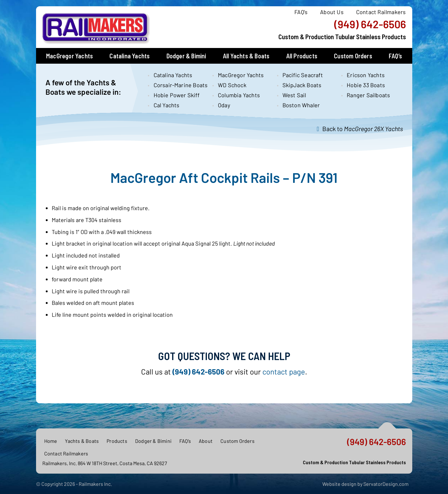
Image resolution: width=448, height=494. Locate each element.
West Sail (294, 95)
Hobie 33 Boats (366, 85)
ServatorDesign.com (386, 484)
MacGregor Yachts (69, 56)
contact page (284, 372)
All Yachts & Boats (246, 56)
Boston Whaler (301, 105)
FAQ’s (301, 12)
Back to (363, 129)
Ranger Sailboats (368, 95)
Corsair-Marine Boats (178, 85)
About (206, 441)
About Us (332, 12)
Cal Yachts (167, 105)
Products (117, 441)
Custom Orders (353, 56)
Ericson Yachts (366, 75)
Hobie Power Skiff (177, 95)
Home (51, 441)
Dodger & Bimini (186, 56)
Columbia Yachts (239, 95)
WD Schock (232, 85)
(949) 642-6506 (370, 24)
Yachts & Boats (82, 441)
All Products (302, 56)
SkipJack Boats (302, 85)
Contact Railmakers (381, 12)
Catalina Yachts (129, 56)
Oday (224, 105)
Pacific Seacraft (303, 75)
